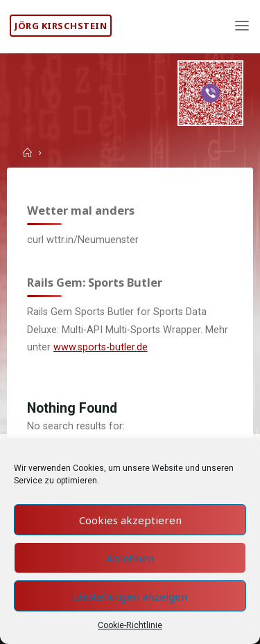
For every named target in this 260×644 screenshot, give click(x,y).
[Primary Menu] (242, 26)
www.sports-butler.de (101, 347)
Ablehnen (130, 558)
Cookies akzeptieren (130, 520)
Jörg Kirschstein (61, 26)
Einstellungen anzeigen (130, 596)
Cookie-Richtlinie (130, 625)
